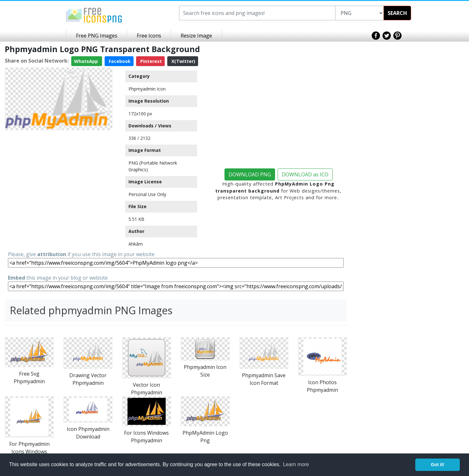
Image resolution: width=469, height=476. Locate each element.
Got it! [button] (438, 465)
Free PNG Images (97, 36)
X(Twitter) (183, 61)
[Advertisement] (59, 177)
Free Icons (149, 36)
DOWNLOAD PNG (250, 174)
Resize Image (196, 36)
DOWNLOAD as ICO (305, 174)
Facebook (119, 61)
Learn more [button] (296, 464)
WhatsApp (87, 61)
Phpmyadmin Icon (147, 89)
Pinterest (150, 61)
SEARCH (397, 13)
